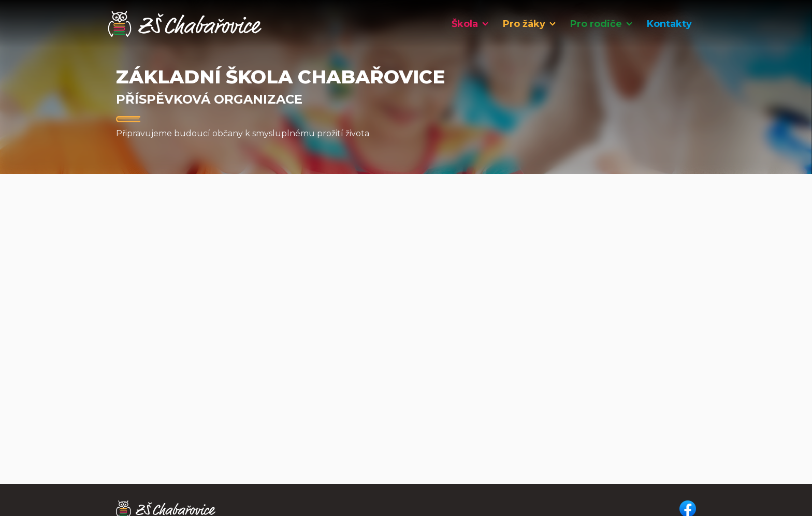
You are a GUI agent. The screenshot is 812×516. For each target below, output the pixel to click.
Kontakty (669, 24)
